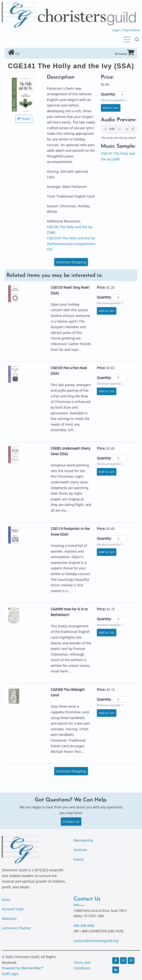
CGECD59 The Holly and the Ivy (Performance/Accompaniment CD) (71, 244)
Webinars (9, 919)
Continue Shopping (71, 262)
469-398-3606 (84, 926)
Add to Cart (111, 108)
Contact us (71, 822)
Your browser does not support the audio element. (119, 129)
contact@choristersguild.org (96, 941)
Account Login (13, 909)
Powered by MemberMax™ (23, 968)
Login (116, 30)
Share (24, 119)
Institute (80, 850)
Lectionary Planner (16, 928)
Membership (83, 840)
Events (79, 859)
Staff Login (10, 974)
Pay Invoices (132, 30)
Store (6, 900)
